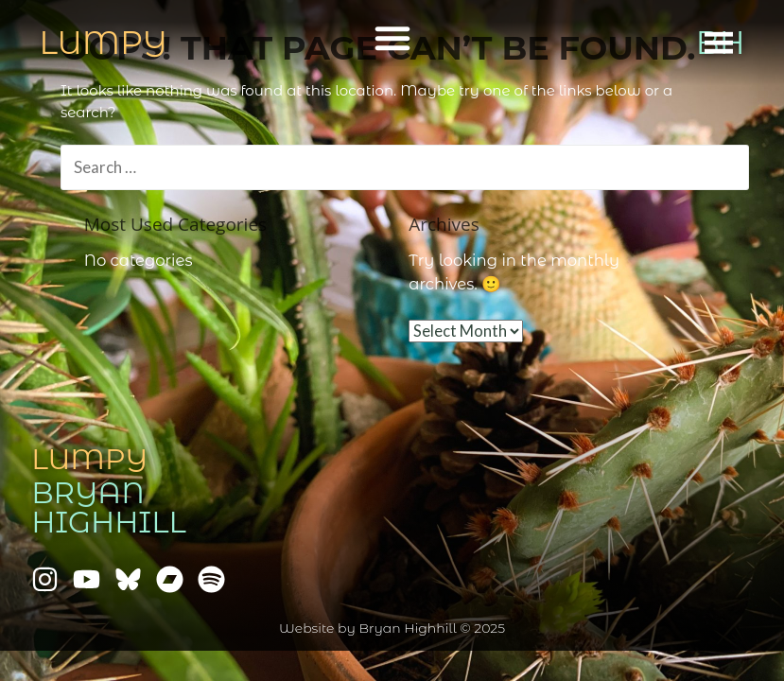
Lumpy (89, 459)
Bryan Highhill (109, 507)
